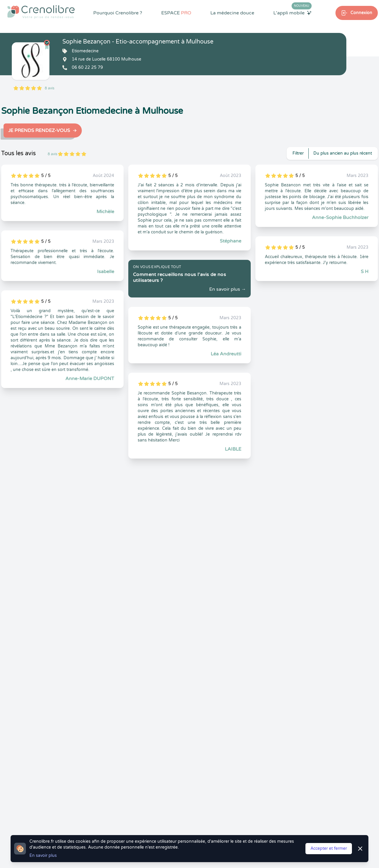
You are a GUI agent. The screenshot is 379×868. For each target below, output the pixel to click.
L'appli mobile (292, 13)
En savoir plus (43, 856)
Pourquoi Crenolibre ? (118, 13)
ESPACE (176, 13)
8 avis (50, 88)
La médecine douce (232, 13)
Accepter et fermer (329, 848)
